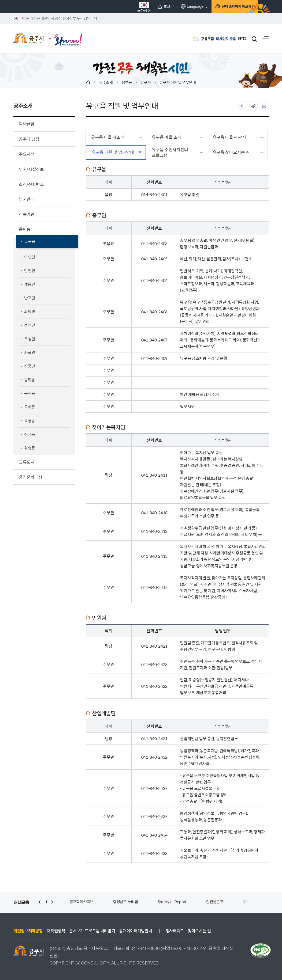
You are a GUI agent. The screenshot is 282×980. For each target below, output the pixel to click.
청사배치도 (175, 931)
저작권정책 (56, 931)
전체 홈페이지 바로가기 (227, 7)
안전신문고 (215, 902)
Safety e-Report (172, 902)
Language (177, 6)
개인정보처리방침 (28, 931)
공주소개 (106, 82)
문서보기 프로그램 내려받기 (92, 931)
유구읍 (146, 82)
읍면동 (127, 82)
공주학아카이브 (82, 902)
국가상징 (129, 7)
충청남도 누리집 (126, 902)
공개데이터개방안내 (136, 931)
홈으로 (151, 6)
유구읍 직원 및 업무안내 (178, 82)
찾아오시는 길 (199, 931)
